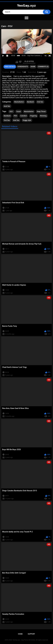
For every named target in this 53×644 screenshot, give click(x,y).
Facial (19, 112)
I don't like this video (20, 62)
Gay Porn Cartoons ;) (35, 56)
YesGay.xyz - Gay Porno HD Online (24, 640)
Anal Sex (7, 106)
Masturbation (19, 102)
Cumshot (24, 116)
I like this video (17, 62)
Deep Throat (41, 112)
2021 (11, 112)
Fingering (33, 116)
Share (33, 67)
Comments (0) (43, 67)
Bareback (31, 102)
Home (20, 634)
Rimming (43, 116)
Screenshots (23, 67)
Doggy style (27, 120)
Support (31, 634)
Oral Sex (40, 102)
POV (15, 116)
